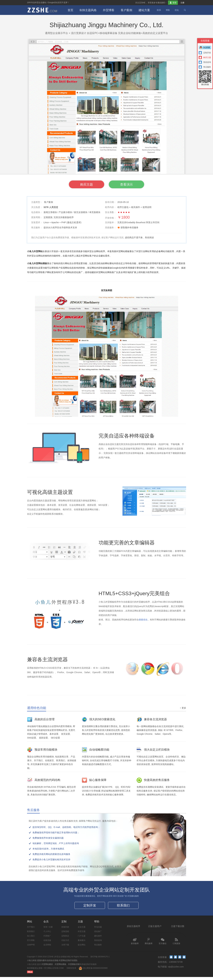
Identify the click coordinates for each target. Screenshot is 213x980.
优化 (177, 10)
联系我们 (123, 907)
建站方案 (144, 10)
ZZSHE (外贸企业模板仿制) (59, 960)
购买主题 (79, 185)
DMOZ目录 (72, 971)
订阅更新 (176, 944)
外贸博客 (109, 10)
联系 (159, 10)
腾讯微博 (149, 944)
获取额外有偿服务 (129, 228)
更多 (183, 708)
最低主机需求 (74, 223)
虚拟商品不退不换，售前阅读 (139, 238)
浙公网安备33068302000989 (95, 971)
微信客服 (205, 78)
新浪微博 (135, 944)
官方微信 (163, 944)
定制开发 (90, 907)
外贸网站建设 (47, 967)
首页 (70, 10)
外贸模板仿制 (74, 967)
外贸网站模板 (60, 967)
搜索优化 (143, 620)
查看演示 (134, 185)
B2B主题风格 (88, 10)
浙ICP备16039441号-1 (100, 960)
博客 (168, 10)
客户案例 (126, 10)
